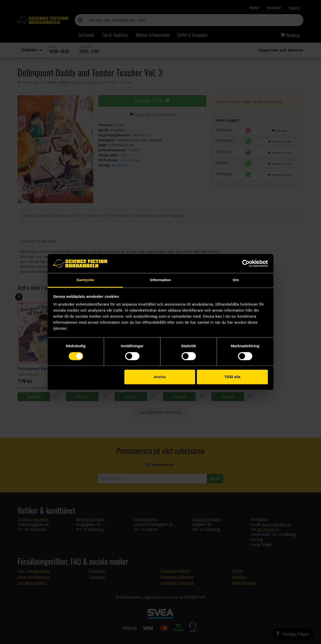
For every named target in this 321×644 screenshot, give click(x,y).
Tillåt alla (232, 377)
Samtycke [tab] (85, 280)
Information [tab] (160, 280)
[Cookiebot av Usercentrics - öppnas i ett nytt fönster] (246, 263)
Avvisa (160, 377)
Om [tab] (236, 280)
